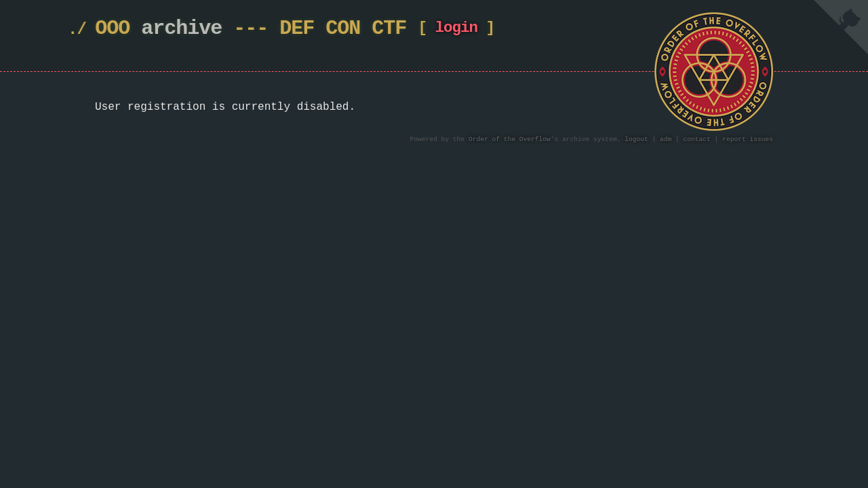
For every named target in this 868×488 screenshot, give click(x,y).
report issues (748, 139)
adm (666, 139)
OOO (112, 29)
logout (636, 139)
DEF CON (320, 29)
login (456, 31)
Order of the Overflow (510, 139)
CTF (389, 29)
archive (181, 29)
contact (697, 139)
